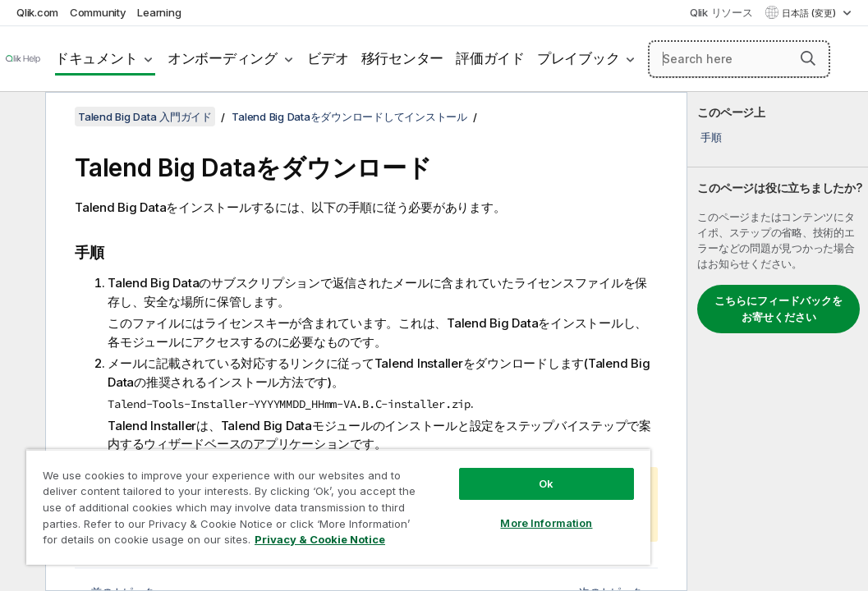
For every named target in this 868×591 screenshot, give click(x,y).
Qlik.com (37, 12)
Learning (159, 12)
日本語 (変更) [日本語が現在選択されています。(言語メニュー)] (810, 13)
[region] (278, 492)
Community (98, 12)
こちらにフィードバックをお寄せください (778, 309)
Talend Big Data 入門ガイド (145, 117)
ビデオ (328, 58)
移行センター (403, 58)
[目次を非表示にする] (21, 117)
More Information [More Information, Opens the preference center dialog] (444, 494)
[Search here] (739, 59)
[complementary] (778, 341)
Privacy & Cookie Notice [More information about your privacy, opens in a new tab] (138, 543)
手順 (711, 137)
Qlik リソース (721, 12)
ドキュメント (96, 58)
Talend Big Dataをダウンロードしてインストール (349, 117)
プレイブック (579, 58)
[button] (808, 58)
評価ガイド (490, 58)
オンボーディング (223, 58)
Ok (444, 455)
